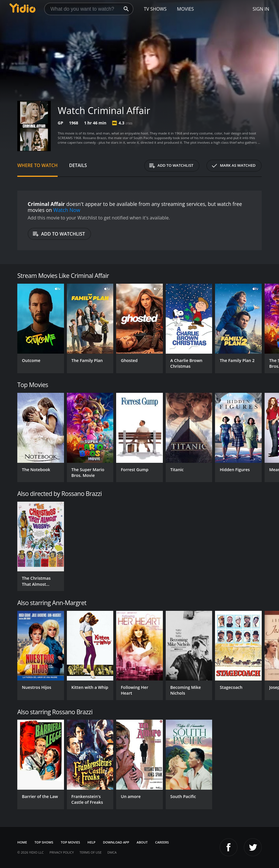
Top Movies (70, 842)
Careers (162, 842)
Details (78, 165)
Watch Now (67, 210)
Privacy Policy (62, 852)
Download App (116, 842)
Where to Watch (37, 165)
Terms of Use (91, 852)
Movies (185, 9)
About (142, 842)
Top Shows (44, 842)
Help (92, 842)
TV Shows (155, 9)
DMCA (112, 852)
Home (22, 842)
